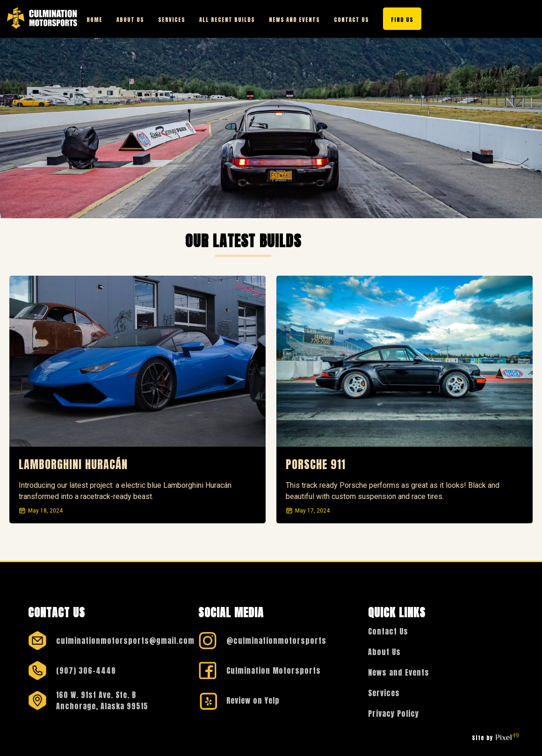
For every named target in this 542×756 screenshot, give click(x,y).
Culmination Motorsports (274, 670)
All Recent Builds (227, 20)
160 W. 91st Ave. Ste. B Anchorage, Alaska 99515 (102, 700)
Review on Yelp (253, 700)
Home (94, 20)
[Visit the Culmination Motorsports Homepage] (42, 19)
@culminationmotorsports (276, 641)
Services (172, 20)
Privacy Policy (394, 713)
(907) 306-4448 (86, 670)
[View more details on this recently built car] (137, 361)
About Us (130, 20)
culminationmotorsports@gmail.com (125, 641)
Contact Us (351, 20)
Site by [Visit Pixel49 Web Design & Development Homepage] (495, 738)
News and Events (294, 20)
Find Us (402, 20)
